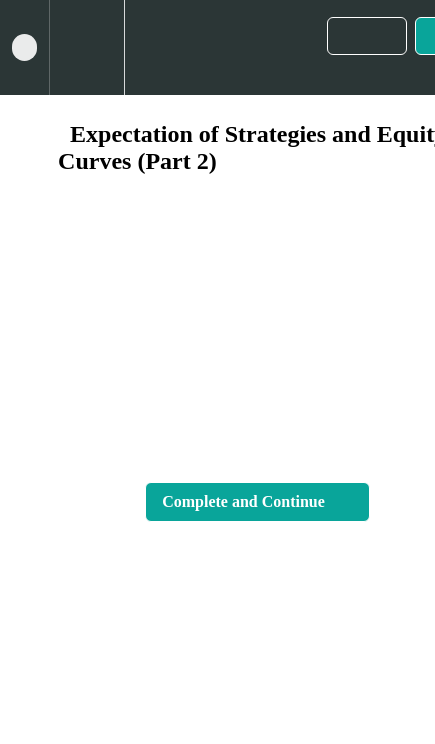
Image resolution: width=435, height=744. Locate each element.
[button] (24, 47)
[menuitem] (86, 47)
